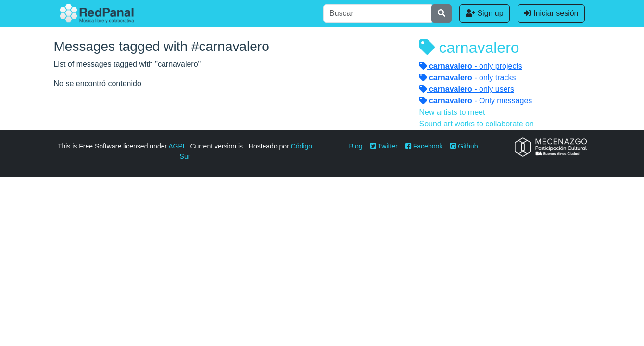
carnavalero (469, 48)
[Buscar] (378, 13)
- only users (467, 89)
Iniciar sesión (551, 13)
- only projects (471, 66)
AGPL (177, 146)
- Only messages (476, 101)
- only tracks (468, 78)
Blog (356, 146)
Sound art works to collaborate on (477, 124)
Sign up (485, 13)
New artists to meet (452, 112)
